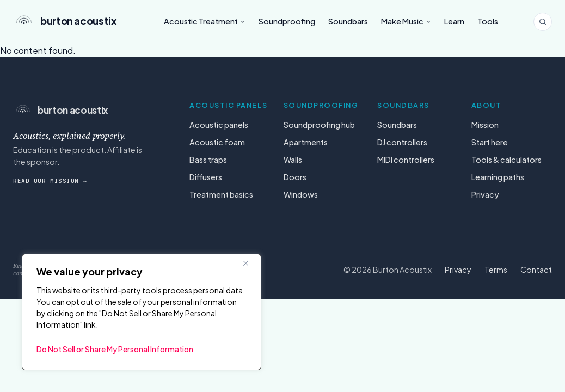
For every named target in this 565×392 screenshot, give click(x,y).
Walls (293, 160)
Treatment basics (221, 194)
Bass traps (208, 160)
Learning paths (498, 177)
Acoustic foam (217, 142)
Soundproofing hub (319, 125)
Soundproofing (287, 21)
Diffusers (206, 177)
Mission (485, 125)
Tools (488, 21)
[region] (142, 312)
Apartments (306, 142)
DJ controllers (402, 142)
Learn (454, 21)
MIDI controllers (406, 160)
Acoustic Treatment (205, 21)
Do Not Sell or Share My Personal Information (115, 349)
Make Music (406, 21)
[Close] (250, 263)
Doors (295, 177)
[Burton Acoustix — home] (71, 22)
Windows (301, 194)
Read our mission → (50, 181)
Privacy (485, 194)
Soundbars (348, 21)
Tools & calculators (506, 160)
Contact (536, 269)
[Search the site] (543, 22)
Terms (496, 269)
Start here (490, 142)
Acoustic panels (219, 125)
